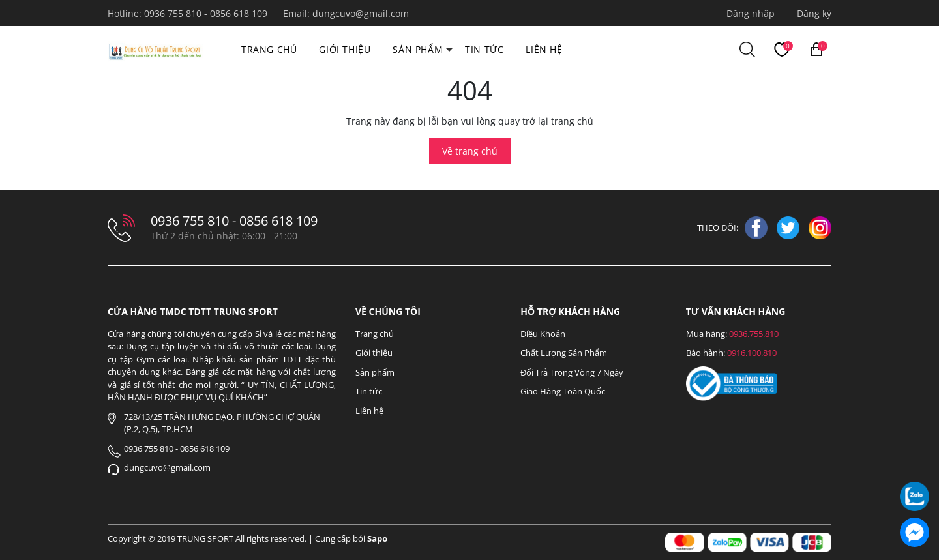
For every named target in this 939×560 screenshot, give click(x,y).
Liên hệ (544, 49)
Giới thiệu (345, 49)
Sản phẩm (418, 49)
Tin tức (484, 49)
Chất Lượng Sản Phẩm (564, 353)
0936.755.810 (754, 334)
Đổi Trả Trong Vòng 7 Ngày (572, 372)
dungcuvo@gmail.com (361, 13)
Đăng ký (814, 13)
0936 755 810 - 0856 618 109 (207, 13)
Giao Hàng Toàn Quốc (563, 391)
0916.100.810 (752, 353)
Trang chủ (269, 49)
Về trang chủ (470, 151)
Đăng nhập (751, 13)
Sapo (377, 538)
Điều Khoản (543, 334)
